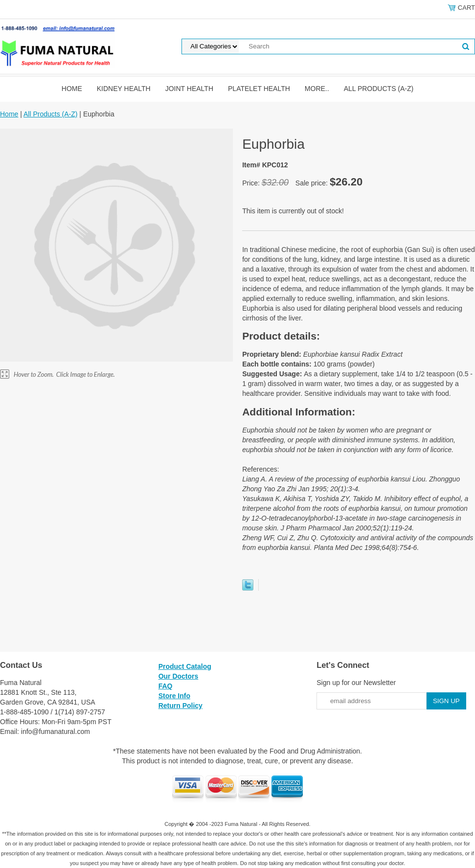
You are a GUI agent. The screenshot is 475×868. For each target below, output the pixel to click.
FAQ (166, 686)
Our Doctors (179, 676)
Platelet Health (259, 89)
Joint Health (189, 89)
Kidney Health (124, 89)
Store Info (174, 696)
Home (72, 89)
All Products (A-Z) (379, 89)
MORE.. (317, 89)
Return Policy (181, 706)
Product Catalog (185, 666)
